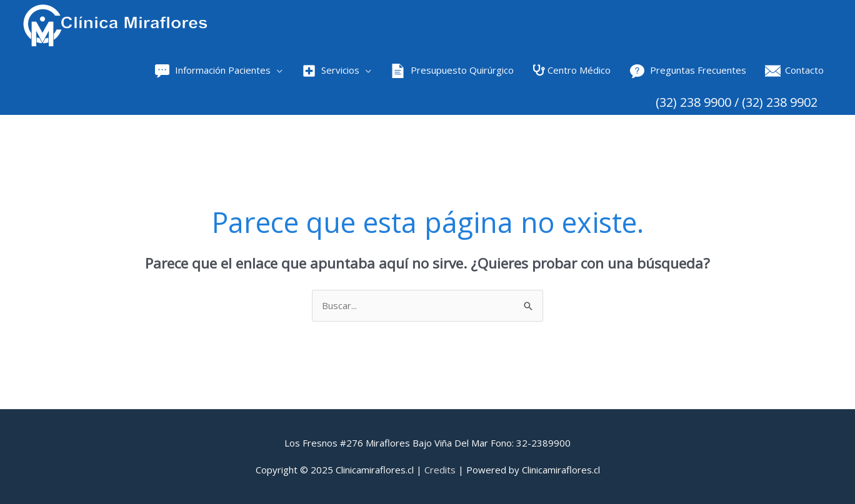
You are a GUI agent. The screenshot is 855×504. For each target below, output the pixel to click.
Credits (440, 470)
